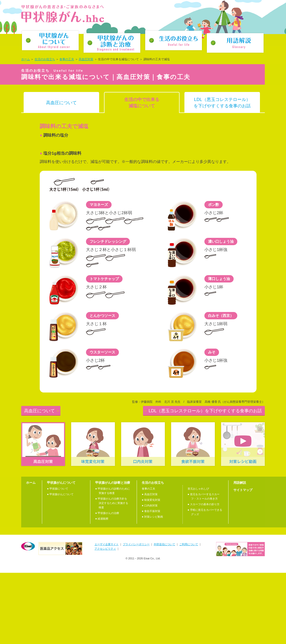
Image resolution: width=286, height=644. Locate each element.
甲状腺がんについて (50, 40)
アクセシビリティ (105, 620)
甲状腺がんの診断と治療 (112, 43)
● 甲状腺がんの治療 (107, 584)
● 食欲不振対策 (151, 583)
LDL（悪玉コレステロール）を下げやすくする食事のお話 (222, 103)
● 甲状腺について (58, 560)
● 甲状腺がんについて (60, 566)
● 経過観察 (102, 590)
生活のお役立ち (174, 40)
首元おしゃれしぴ (198, 560)
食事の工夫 (67, 59)
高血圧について (61, 103)
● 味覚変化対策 (151, 571)
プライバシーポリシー (136, 616)
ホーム (26, 59)
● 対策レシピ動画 (152, 588)
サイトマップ (243, 561)
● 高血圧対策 (150, 566)
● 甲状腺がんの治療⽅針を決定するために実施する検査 (112, 574)
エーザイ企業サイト (107, 616)
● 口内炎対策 (150, 577)
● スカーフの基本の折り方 (204, 576)
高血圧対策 (86, 59)
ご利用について (189, 616)
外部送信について (164, 616)
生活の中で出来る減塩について (142, 103)
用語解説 (235, 43)
